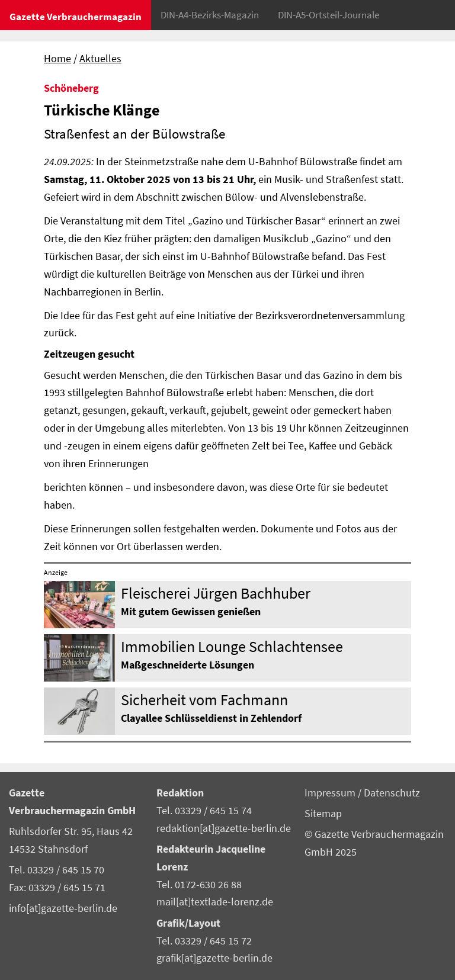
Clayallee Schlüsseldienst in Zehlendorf (211, 718)
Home (57, 59)
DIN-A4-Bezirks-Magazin (210, 15)
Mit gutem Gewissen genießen (191, 612)
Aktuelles (100, 59)
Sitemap (323, 814)
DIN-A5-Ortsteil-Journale (329, 15)
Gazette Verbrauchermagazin (76, 17)
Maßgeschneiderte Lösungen (188, 665)
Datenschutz (392, 793)
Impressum (331, 793)
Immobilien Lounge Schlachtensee (232, 646)
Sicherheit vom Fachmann (204, 700)
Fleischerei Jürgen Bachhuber (216, 593)
